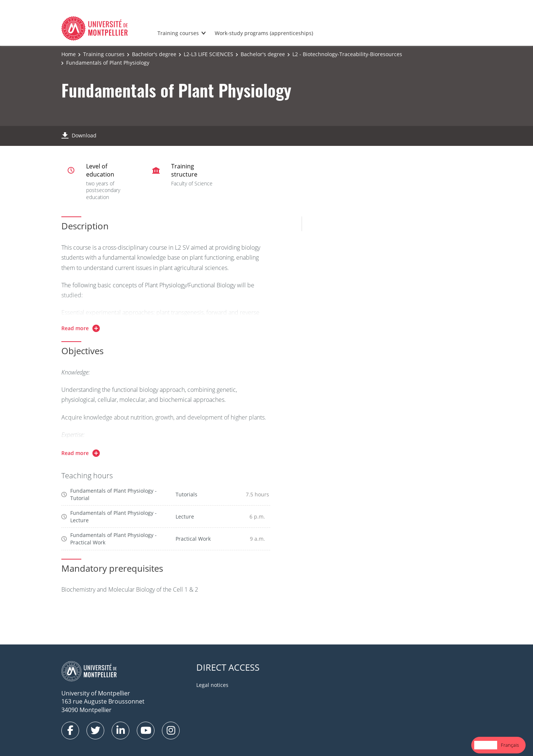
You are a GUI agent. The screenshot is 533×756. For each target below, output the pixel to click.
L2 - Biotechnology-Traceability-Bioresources (347, 54)
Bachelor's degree (154, 54)
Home (69, 54)
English (486, 745)
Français (510, 745)
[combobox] (486, 745)
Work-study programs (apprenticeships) (264, 33)
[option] (510, 745)
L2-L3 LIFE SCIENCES (208, 54)
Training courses (178, 33)
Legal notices (212, 685)
